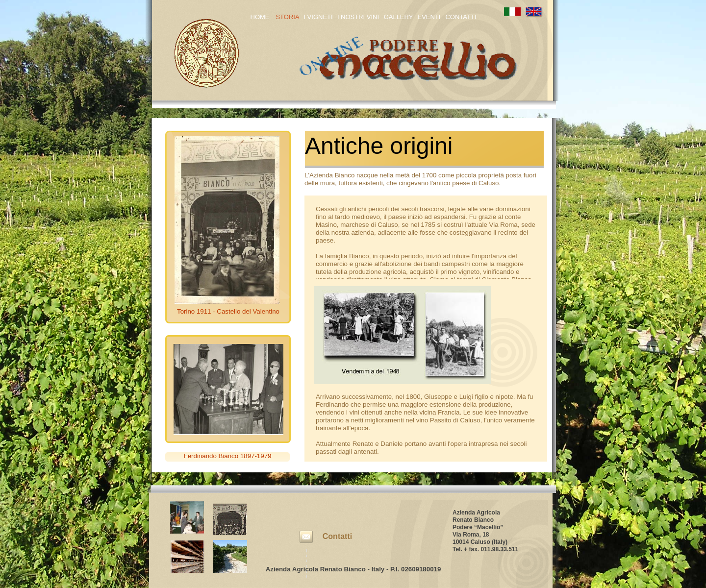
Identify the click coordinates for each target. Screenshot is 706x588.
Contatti (337, 536)
